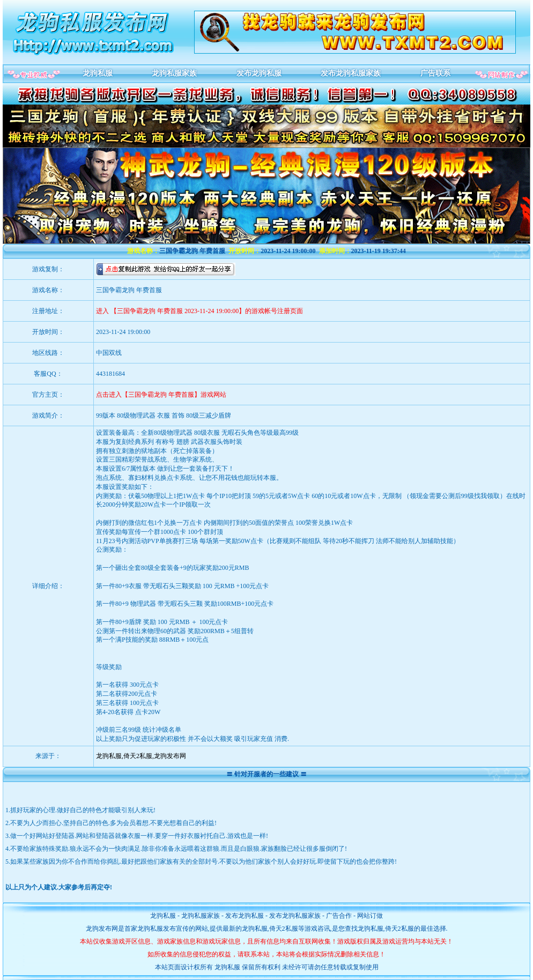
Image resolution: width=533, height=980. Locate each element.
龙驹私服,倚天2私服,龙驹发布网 (141, 756)
